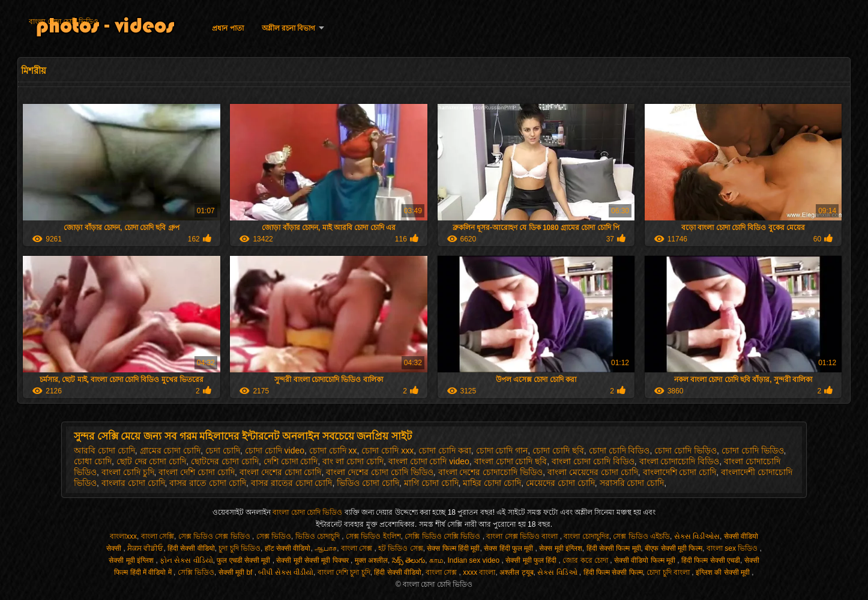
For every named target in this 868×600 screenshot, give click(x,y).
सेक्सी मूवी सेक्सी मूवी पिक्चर (313, 560)
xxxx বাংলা (479, 572)
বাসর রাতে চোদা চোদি (208, 483)
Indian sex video (474, 560)
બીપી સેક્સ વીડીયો (286, 572)
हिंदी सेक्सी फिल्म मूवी (614, 548)
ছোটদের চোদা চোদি (225, 461)
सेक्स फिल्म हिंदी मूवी (453, 548)
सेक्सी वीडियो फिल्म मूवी (646, 560)
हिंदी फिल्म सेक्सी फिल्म (613, 572)
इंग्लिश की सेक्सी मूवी (724, 572)
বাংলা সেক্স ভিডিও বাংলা (523, 536)
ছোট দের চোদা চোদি (152, 461)
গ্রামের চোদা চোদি (170, 450)
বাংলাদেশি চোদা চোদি (680, 472)
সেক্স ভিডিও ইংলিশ (373, 536)
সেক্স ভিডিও (274, 536)
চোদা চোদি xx (333, 450)
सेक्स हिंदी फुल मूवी (509, 548)
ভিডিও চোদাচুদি (319, 536)
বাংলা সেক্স (358, 548)
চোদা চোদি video (275, 450)
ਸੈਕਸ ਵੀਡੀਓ (145, 548)
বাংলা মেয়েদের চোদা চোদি (593, 472)
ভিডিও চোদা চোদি (368, 483)
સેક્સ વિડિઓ (558, 572)
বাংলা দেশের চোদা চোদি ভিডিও (380, 472)
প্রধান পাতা (228, 28)
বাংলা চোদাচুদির (586, 536)
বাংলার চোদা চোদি (133, 483)
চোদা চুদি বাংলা (669, 572)
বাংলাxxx (123, 536)
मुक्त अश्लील (371, 560)
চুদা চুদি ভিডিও (240, 548)
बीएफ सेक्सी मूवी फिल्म (674, 548)
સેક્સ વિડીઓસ (697, 536)
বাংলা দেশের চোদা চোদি (281, 472)
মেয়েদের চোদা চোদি (560, 483)
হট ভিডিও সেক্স (401, 548)
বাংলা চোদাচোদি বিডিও (680, 461)
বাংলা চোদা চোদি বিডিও (593, 461)
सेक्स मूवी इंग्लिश (561, 548)
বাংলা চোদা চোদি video (429, 461)
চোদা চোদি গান (502, 450)
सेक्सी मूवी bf (237, 572)
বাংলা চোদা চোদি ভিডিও (64, 22)
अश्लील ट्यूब (516, 572)
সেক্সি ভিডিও (196, 572)
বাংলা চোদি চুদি (128, 472)
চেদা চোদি (223, 450)
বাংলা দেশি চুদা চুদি (344, 572)
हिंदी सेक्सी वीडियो (191, 548)
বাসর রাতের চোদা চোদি (292, 483)
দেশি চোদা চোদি (291, 461)
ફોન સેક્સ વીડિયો (186, 560)
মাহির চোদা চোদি (492, 483)
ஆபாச (326, 548)
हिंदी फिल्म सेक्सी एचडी (711, 560)
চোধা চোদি (93, 461)
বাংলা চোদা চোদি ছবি (511, 461)
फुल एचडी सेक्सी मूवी (244, 560)
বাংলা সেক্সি (158, 536)
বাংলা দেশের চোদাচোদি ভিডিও (491, 472)
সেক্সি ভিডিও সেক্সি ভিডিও (443, 536)
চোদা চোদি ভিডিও (753, 450)
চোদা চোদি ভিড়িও (686, 450)
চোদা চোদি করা (445, 450)
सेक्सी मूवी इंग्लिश (132, 560)
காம (436, 560)
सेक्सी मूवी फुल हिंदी (532, 560)
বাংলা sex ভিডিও (733, 548)
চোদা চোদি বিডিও (619, 450)
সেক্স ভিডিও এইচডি (641, 536)
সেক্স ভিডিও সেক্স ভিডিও (215, 536)
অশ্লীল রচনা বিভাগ (289, 28)
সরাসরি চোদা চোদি (632, 483)
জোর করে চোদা (586, 560)
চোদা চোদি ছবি (558, 450)
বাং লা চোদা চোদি (353, 461)
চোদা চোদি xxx (387, 450)
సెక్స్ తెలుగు (408, 560)
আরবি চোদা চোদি (104, 450)
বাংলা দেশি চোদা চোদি (197, 472)
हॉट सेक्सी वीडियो (288, 548)
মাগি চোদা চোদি (431, 483)
